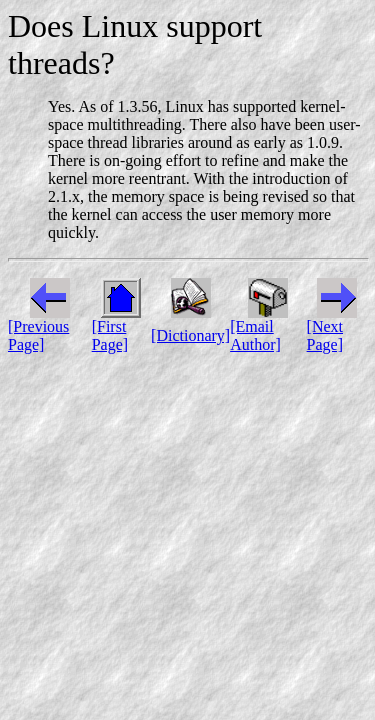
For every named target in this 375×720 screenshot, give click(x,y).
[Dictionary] (190, 335)
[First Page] (110, 335)
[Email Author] (255, 335)
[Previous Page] (38, 335)
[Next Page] (325, 335)
